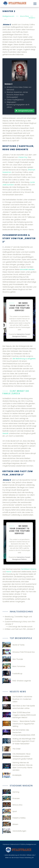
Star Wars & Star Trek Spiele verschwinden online (19, 707)
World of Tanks (13, 645)
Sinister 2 (8, 84)
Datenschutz (14, 844)
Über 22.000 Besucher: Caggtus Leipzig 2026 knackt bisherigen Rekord (19, 715)
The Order (12, 749)
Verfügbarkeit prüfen (26, 111)
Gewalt (5, 433)
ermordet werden (27, 269)
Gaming (11, 792)
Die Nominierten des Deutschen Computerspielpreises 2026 (19, 732)
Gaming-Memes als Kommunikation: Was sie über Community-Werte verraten (17, 766)
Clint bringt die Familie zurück (20, 627)
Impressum (6, 844)
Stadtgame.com (31, 844)
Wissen (10, 824)
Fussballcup (12, 674)
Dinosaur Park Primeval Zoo (19, 652)
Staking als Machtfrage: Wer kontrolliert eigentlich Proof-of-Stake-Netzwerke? (19, 741)
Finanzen (11, 798)
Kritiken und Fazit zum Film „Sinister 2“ (20, 629)
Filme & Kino (12, 805)
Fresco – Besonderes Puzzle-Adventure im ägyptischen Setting (19, 724)
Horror (9, 572)
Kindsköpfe (12, 775)
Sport (10, 811)
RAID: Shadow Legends (17, 681)
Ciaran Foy (23, 157)
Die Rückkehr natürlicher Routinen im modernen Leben (17, 699)
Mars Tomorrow (14, 666)
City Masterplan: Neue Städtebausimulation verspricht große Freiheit (17, 756)
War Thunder (13, 659)
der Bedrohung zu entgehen (24, 359)
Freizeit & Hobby (14, 818)
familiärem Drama (29, 569)
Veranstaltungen (14, 831)
